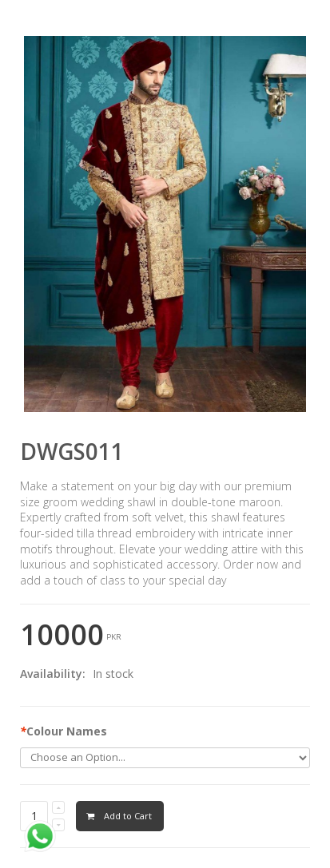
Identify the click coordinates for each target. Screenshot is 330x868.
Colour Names (64, 731)
